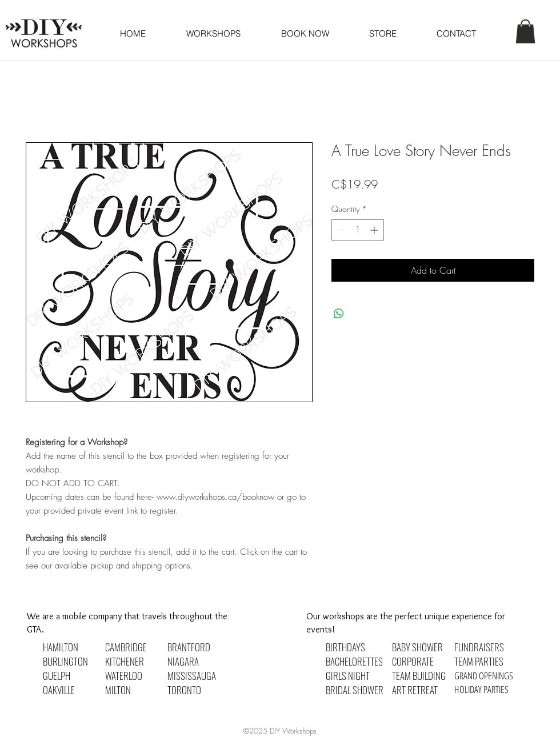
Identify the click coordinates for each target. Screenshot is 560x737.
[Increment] (375, 230)
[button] (305, 33)
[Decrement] (340, 230)
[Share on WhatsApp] (339, 314)
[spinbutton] (358, 230)
